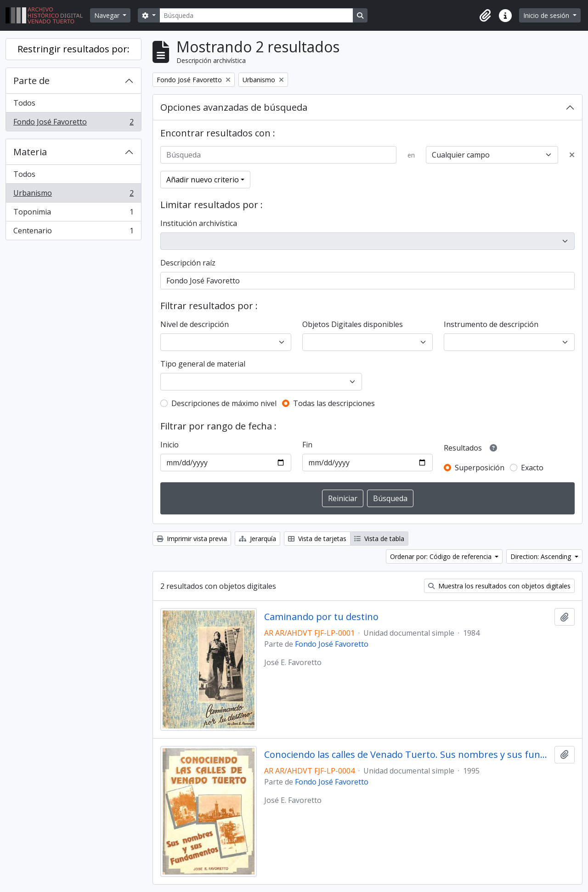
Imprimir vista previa (192, 539)
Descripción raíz (188, 263)
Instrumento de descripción (491, 324)
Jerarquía (257, 539)
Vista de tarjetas (317, 539)
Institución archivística (199, 223)
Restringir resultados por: (73, 49)
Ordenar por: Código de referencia (442, 556)
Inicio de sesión (547, 15)
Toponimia (73, 214)
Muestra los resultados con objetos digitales (499, 586)
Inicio (170, 445)
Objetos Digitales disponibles (353, 324)
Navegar (108, 15)
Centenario (73, 232)
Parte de (31, 81)
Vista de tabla (379, 539)
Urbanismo (73, 195)
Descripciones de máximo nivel (224, 403)
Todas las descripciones (334, 403)
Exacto (532, 468)
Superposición (480, 468)
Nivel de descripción (195, 324)
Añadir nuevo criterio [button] (203, 180)
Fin (307, 445)
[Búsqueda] (256, 15)
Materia (30, 152)
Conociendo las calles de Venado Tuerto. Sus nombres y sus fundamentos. (408, 755)
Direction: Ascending (542, 556)
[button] (485, 16)
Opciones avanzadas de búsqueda (234, 107)
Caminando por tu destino (321, 617)
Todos (24, 103)
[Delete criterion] (572, 155)
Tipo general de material (203, 364)
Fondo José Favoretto (73, 124)
